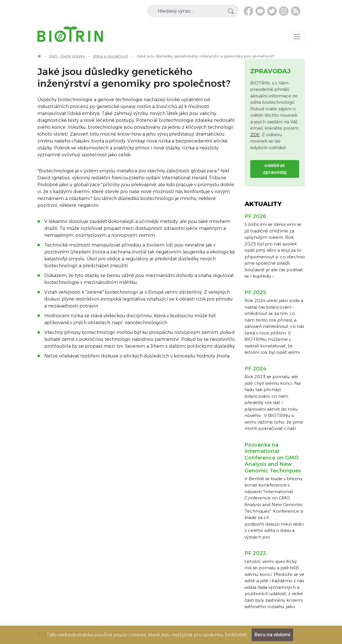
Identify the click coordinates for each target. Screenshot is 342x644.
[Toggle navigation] (297, 36)
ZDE (255, 135)
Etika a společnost (111, 56)
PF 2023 (255, 553)
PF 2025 (255, 293)
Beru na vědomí (272, 635)
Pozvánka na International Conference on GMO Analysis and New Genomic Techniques (273, 458)
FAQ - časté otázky (67, 56)
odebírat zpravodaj (275, 169)
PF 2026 (255, 216)
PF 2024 (255, 369)
